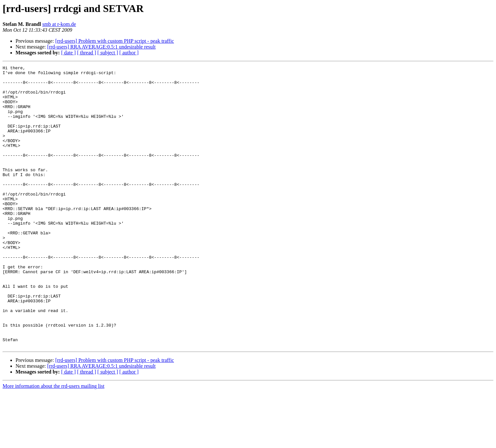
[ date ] (68, 53)
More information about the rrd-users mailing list (54, 442)
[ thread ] (87, 53)
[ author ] (129, 53)
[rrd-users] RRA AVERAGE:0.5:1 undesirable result (101, 47)
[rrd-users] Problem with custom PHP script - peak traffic (115, 41)
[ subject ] (108, 53)
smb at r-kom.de (59, 24)
